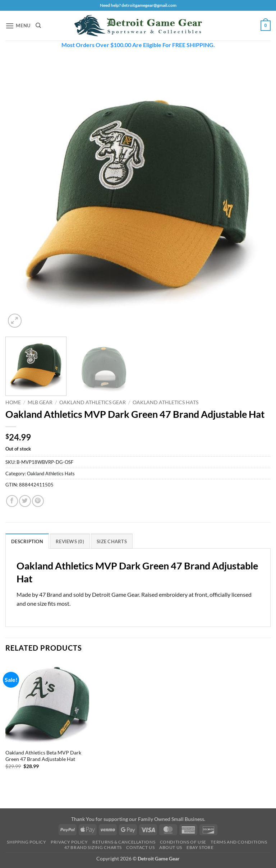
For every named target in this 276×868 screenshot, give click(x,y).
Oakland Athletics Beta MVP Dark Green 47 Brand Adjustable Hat (43, 756)
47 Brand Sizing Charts (93, 847)
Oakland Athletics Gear (93, 402)
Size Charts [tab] (112, 541)
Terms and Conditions (239, 842)
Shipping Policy (26, 842)
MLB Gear (40, 402)
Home (13, 402)
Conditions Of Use (183, 842)
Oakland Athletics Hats (165, 402)
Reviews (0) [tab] (70, 541)
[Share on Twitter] (25, 501)
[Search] (38, 26)
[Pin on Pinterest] (38, 501)
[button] (18, 26)
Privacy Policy (69, 842)
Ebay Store (200, 847)
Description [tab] (27, 541)
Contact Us (140, 847)
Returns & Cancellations (124, 842)
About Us (171, 847)
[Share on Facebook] (12, 501)
